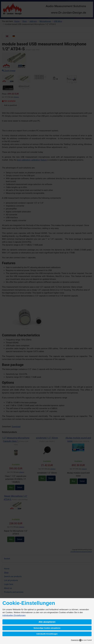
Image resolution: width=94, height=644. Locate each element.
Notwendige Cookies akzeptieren (47, 628)
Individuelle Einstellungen (47, 634)
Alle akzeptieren (47, 622)
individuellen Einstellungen (14, 615)
